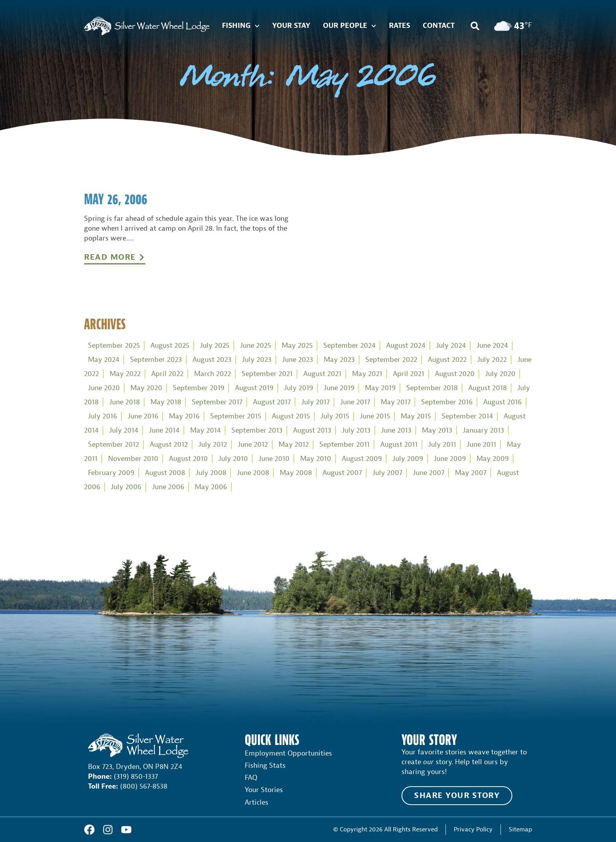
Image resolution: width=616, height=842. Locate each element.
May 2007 (471, 473)
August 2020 (455, 374)
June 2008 (253, 473)
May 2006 (211, 487)
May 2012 (294, 445)
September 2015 (236, 416)
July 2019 (299, 388)
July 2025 (215, 346)
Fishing (241, 26)
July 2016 (103, 416)
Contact (439, 26)
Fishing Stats (265, 766)
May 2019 (380, 388)
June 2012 (253, 445)
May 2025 (297, 346)
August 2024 (406, 346)
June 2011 (481, 445)
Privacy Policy (473, 829)
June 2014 (164, 430)
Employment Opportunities (288, 753)
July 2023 (257, 360)
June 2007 (429, 473)
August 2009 (362, 459)
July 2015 (335, 416)
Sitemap (520, 829)
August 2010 (188, 459)
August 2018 (488, 388)
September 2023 (156, 360)
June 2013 (396, 430)
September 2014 (467, 416)
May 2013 (437, 430)
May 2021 (367, 374)
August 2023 (212, 360)
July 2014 (124, 430)
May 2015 (416, 416)
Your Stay (291, 26)
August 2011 (399, 445)
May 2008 (296, 473)
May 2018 (166, 402)
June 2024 (492, 346)
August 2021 (322, 374)
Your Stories (264, 790)
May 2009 (493, 459)
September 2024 (349, 346)
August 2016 (502, 402)
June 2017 (355, 402)
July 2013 (356, 430)
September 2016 (447, 402)
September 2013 (257, 430)
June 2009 (450, 459)
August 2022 (447, 360)
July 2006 (126, 487)
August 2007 (342, 473)
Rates (400, 26)
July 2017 (315, 402)
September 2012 (114, 445)
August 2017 (272, 402)
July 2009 (408, 459)
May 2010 (316, 459)
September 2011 (345, 445)
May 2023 (339, 360)
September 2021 (267, 374)
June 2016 (143, 416)
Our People (350, 26)
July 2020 (500, 374)
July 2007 (387, 473)
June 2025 (256, 346)
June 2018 (125, 402)
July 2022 (492, 360)
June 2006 (168, 487)
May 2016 (184, 416)
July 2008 (211, 473)
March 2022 (213, 374)
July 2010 (233, 459)
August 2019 (254, 388)
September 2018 (432, 388)
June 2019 (339, 388)
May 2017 (396, 402)
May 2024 (104, 360)
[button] (475, 26)
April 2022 (167, 374)
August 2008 (165, 473)
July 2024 (451, 346)
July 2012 (213, 445)
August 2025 (170, 346)
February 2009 (111, 473)
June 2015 (375, 416)
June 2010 (274, 459)
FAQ (251, 778)
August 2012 (169, 445)
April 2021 (409, 374)
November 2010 (133, 459)
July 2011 (442, 445)
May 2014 (205, 430)
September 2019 (199, 388)
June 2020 (104, 388)
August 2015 (291, 416)
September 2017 (217, 402)
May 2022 (125, 374)
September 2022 (391, 360)
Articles (257, 803)
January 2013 (483, 430)
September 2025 (114, 346)
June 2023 (298, 360)
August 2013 (312, 430)
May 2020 (146, 388)
